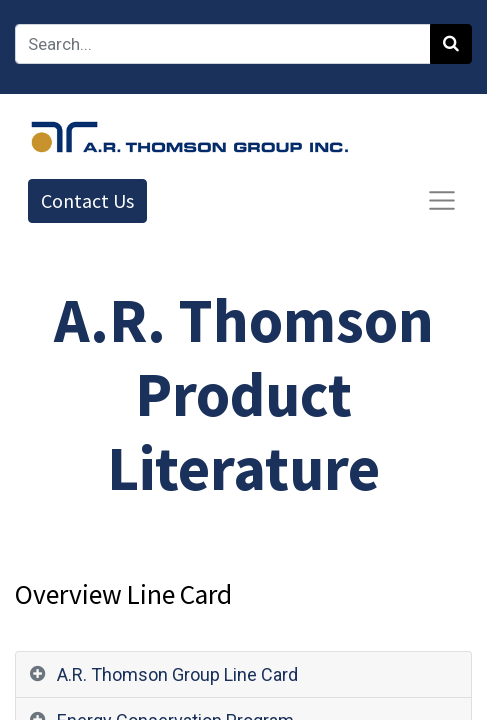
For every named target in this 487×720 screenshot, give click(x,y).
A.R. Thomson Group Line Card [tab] (177, 674)
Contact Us (87, 200)
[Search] (451, 44)
